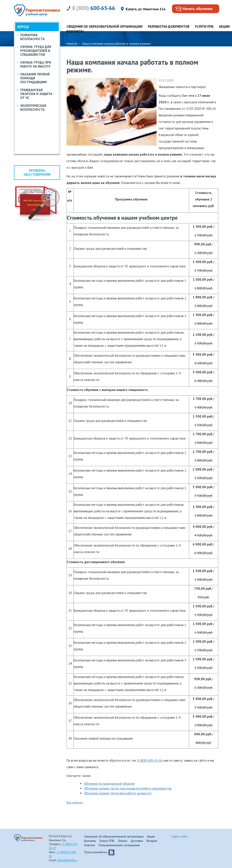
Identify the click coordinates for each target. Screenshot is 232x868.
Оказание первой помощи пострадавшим (35, 78)
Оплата (123, 841)
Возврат (152, 841)
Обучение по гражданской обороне (109, 784)
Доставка (137, 841)
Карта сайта (180, 836)
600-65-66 (93, 8)
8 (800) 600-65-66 (150, 760)
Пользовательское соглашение (119, 845)
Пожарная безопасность (33, 37)
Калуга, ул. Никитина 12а (146, 9)
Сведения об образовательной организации (104, 26)
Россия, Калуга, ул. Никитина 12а (60, 838)
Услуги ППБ (204, 26)
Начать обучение (198, 9)
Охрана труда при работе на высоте (36, 64)
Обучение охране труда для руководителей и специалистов (128, 788)
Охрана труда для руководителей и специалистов (36, 51)
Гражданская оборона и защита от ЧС (36, 94)
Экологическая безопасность (33, 108)
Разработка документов (169, 26)
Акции (224, 26)
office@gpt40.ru (67, 860)
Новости (90, 845)
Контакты (75, 31)
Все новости (75, 802)
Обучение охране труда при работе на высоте (118, 793)
